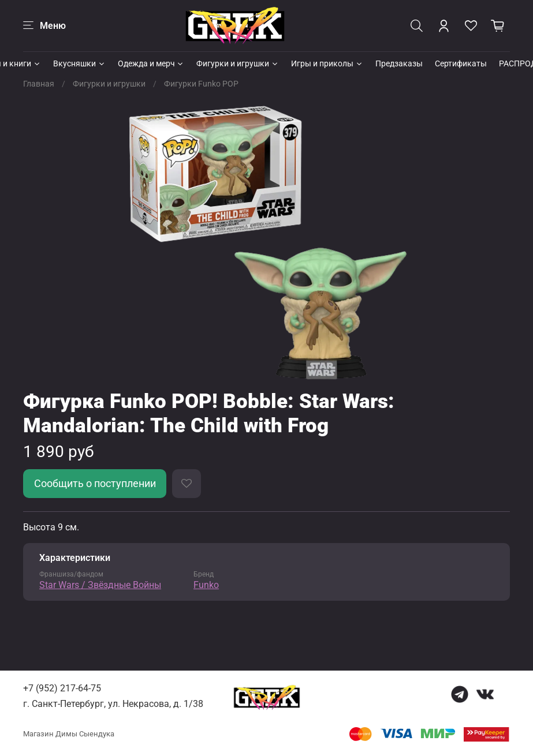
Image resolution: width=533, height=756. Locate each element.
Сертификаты (461, 63)
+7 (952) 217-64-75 (62, 688)
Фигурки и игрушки (238, 63)
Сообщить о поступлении (95, 484)
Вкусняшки (79, 63)
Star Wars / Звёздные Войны (100, 585)
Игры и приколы (327, 63)
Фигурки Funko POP (201, 84)
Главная (39, 84)
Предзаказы (399, 63)
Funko (206, 585)
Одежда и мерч (151, 63)
